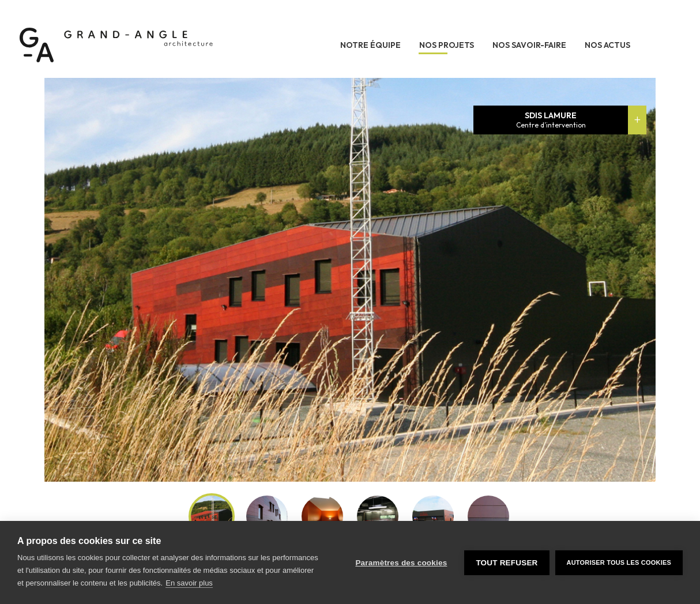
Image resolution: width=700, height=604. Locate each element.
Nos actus (607, 45)
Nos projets (447, 45)
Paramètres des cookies (401, 563)
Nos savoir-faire (529, 45)
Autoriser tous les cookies (619, 562)
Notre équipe (370, 45)
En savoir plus (189, 583)
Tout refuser (507, 563)
